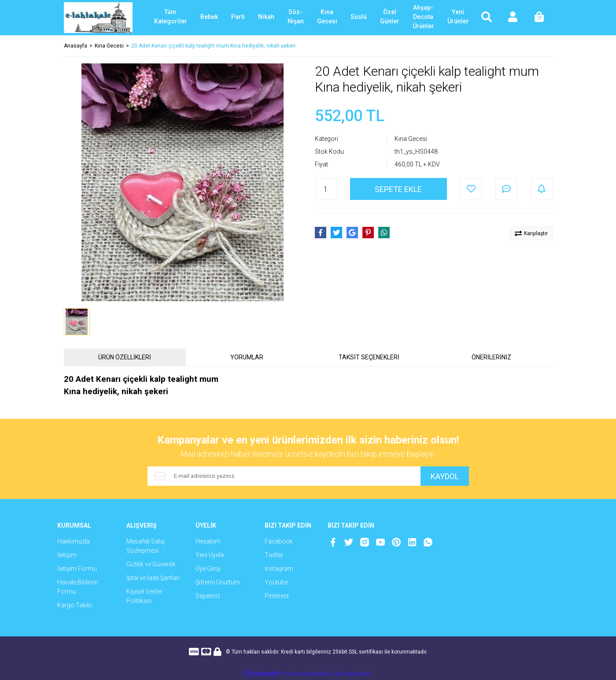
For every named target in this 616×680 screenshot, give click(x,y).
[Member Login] (513, 18)
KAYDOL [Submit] (445, 476)
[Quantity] (326, 189)
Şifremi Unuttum (218, 582)
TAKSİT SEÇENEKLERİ (369, 357)
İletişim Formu (77, 569)
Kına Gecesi (411, 139)
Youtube (276, 582)
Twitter (274, 555)
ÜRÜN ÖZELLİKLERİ (125, 357)
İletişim (67, 555)
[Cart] (539, 18)
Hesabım (208, 541)
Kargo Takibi (75, 605)
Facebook (279, 541)
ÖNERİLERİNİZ (491, 357)
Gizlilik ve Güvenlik (151, 564)
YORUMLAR (247, 357)
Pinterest (277, 596)
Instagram (279, 569)
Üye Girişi (208, 569)
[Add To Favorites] (471, 189)
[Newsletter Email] (284, 476)
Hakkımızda (74, 541)
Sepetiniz (208, 596)
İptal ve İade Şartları (153, 578)
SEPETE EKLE (398, 189)
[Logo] (98, 18)
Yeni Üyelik (210, 555)
